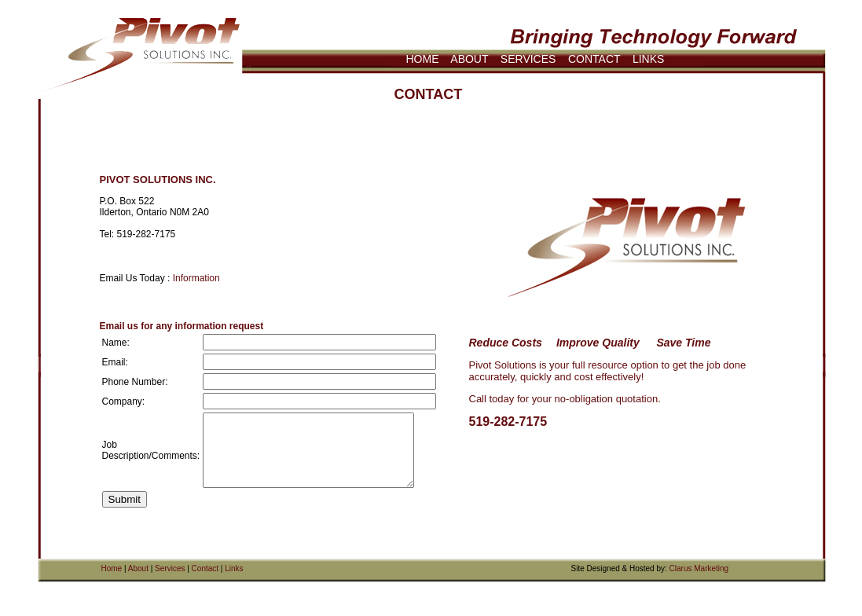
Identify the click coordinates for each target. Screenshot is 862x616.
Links (234, 568)
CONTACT (594, 59)
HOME (423, 59)
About (138, 568)
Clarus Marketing (699, 568)
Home (112, 568)
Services (170, 568)
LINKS (648, 59)
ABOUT (469, 59)
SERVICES (528, 59)
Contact (205, 568)
